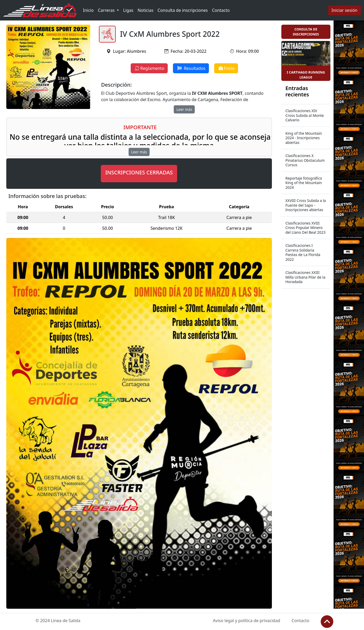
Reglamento (149, 68)
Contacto (221, 10)
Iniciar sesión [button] (344, 10)
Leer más (184, 109)
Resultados (191, 68)
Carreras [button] (107, 10)
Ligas (128, 10)
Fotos (226, 68)
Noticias (145, 10)
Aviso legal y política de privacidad (246, 621)
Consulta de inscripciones (183, 10)
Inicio (88, 10)
